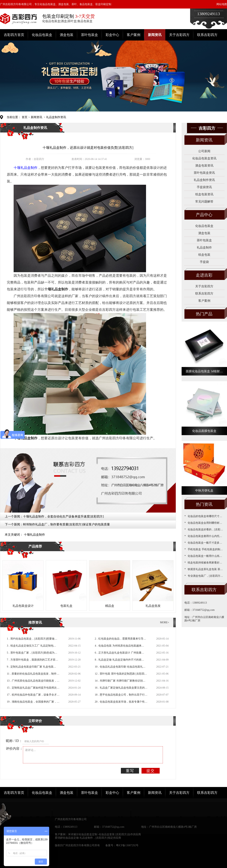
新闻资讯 (155, 35)
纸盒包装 (204, 255)
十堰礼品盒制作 (34, 535)
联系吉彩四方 (207, 35)
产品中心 (204, 215)
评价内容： (14, 749)
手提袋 (204, 262)
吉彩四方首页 (14, 35)
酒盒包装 (67, 35)
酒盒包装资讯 (204, 166)
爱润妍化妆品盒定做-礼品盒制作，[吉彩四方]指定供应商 (88, 838)
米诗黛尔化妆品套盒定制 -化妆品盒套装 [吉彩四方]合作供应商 (105, 834)
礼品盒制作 (204, 247)
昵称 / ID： (14, 741)
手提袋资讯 (204, 187)
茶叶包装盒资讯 (204, 173)
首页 (25, 117)
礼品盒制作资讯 (56, 117)
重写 (130, 771)
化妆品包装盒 (42, 35)
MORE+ (165, 622)
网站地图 (222, 4)
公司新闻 (204, 151)
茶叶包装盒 (89, 35)
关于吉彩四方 (179, 35)
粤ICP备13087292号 (127, 845)
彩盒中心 (112, 35)
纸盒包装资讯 (204, 194)
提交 (151, 771)
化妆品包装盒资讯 (204, 158)
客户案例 (134, 35)
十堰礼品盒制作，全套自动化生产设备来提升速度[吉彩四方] (63, 516)
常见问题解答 (204, 201)
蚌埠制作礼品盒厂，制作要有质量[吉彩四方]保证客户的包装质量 (66, 524)
